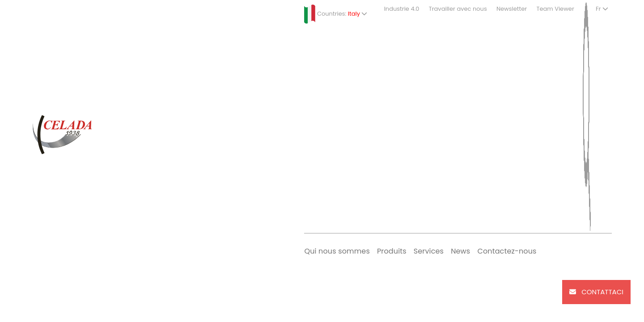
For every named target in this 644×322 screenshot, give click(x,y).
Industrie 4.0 (402, 9)
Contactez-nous (507, 251)
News (460, 251)
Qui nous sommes (337, 251)
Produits (392, 251)
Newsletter (512, 9)
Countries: (336, 14)
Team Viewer (555, 9)
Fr (602, 9)
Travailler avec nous (458, 9)
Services (429, 251)
